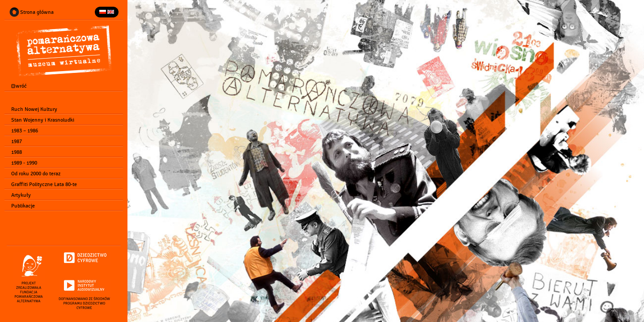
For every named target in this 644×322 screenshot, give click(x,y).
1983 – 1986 (25, 131)
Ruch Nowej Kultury (34, 109)
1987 (17, 141)
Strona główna (37, 12)
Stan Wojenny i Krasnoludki (43, 120)
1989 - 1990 (24, 163)
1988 (17, 152)
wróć (19, 86)
